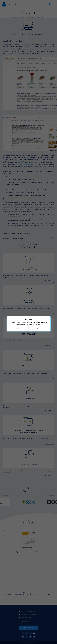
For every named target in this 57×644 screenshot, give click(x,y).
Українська (18, 329)
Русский (39, 329)
